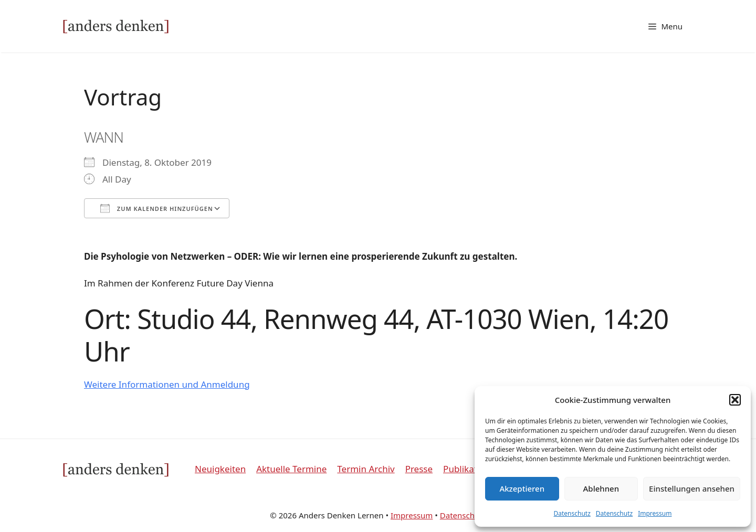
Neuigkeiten (220, 469)
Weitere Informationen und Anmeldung (167, 384)
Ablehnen (601, 488)
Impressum (655, 513)
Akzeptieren (522, 488)
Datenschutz (572, 513)
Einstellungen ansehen (692, 488)
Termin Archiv (366, 469)
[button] (735, 400)
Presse (419, 469)
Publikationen (472, 469)
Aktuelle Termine (291, 469)
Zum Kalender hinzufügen (157, 208)
